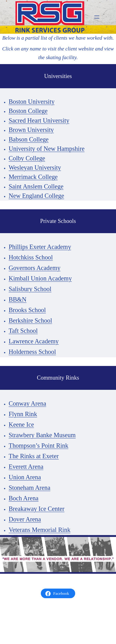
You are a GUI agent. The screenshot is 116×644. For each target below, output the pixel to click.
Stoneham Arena (30, 488)
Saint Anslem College (36, 186)
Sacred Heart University (39, 120)
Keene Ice (21, 424)
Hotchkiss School (31, 257)
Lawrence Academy (34, 341)
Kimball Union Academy (40, 278)
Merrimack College (33, 177)
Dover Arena (25, 519)
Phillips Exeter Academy (40, 247)
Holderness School (32, 352)
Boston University (32, 102)
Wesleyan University (35, 168)
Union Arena (25, 477)
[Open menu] (97, 17)
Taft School (23, 331)
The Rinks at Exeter (34, 456)
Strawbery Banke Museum (42, 435)
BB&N (18, 299)
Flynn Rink (23, 414)
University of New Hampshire (47, 149)
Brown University (31, 130)
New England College (36, 196)
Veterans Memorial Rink (40, 530)
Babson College (29, 139)
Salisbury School (30, 289)
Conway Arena (27, 403)
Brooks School (27, 310)
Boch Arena (24, 498)
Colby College (27, 158)
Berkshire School (30, 320)
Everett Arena (26, 467)
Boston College (28, 111)
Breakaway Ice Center (37, 509)
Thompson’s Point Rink (39, 446)
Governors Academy (34, 268)
